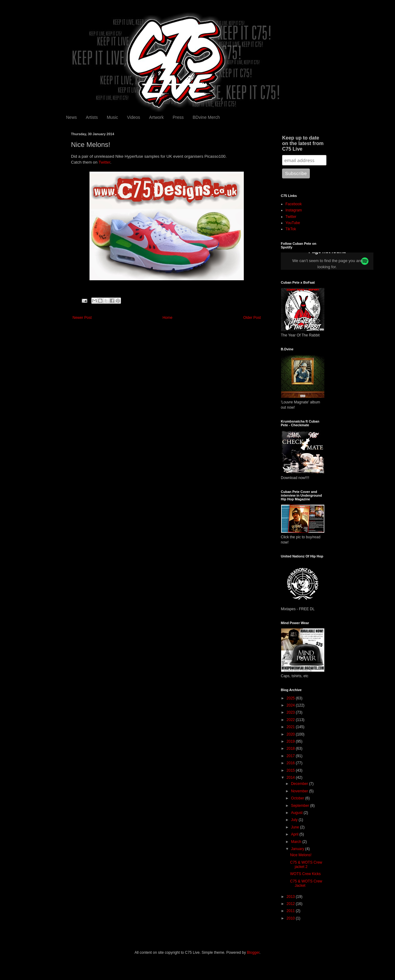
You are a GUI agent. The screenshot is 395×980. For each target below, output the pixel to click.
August (297, 813)
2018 (291, 749)
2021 (291, 727)
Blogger (253, 953)
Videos (133, 117)
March (297, 842)
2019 (291, 741)
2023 (291, 712)
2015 (291, 770)
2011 (291, 911)
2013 (291, 897)
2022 (291, 720)
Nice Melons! (301, 855)
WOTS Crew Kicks (305, 874)
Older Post (252, 318)
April (295, 834)
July (295, 820)
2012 (291, 904)
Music (112, 117)
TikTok (291, 229)
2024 (291, 705)
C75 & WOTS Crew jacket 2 (306, 865)
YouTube (293, 223)
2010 (291, 918)
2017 (291, 756)
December (300, 784)
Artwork (156, 117)
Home (168, 318)
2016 (291, 763)
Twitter (104, 162)
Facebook (294, 204)
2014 (291, 778)
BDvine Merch (206, 117)
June (295, 827)
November (300, 791)
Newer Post (82, 318)
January (298, 849)
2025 (291, 698)
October (298, 798)
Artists (92, 117)
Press (178, 117)
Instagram (294, 210)
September (301, 806)
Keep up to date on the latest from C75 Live (303, 143)
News (71, 117)
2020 (291, 734)
